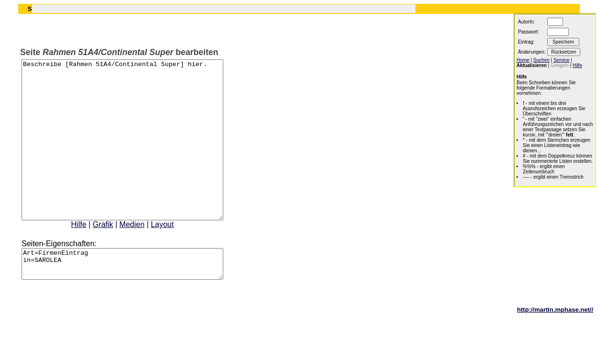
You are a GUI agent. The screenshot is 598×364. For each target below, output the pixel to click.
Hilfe (91, 256)
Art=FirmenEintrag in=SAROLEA (134, 298)
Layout (174, 256)
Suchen (541, 60)
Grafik (115, 256)
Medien (144, 256)
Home (523, 60)
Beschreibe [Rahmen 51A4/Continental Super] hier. (134, 156)
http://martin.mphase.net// (555, 347)
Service (561, 60)
